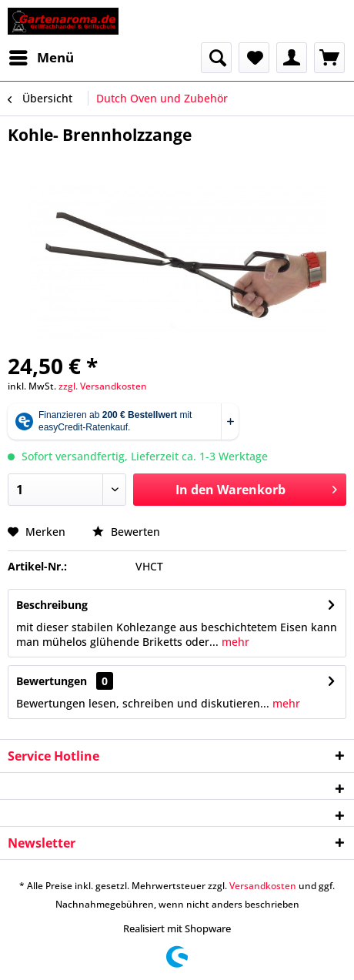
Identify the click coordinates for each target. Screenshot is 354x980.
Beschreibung (52, 605)
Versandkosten (263, 886)
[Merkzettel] (254, 58)
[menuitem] (41, 58)
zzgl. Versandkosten (103, 386)
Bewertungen (52, 681)
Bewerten (126, 532)
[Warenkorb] (329, 58)
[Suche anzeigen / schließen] (216, 58)
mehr (234, 642)
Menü (42, 56)
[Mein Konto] (292, 58)
